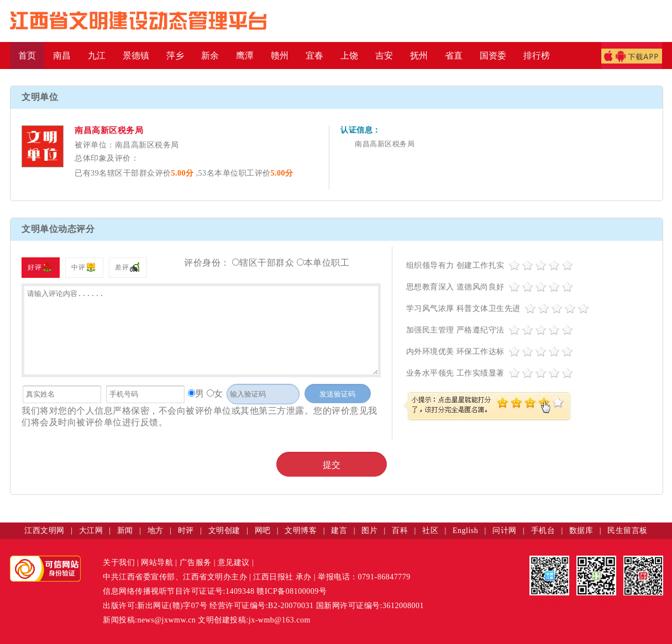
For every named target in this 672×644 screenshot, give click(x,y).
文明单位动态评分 (58, 229)
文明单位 (40, 97)
